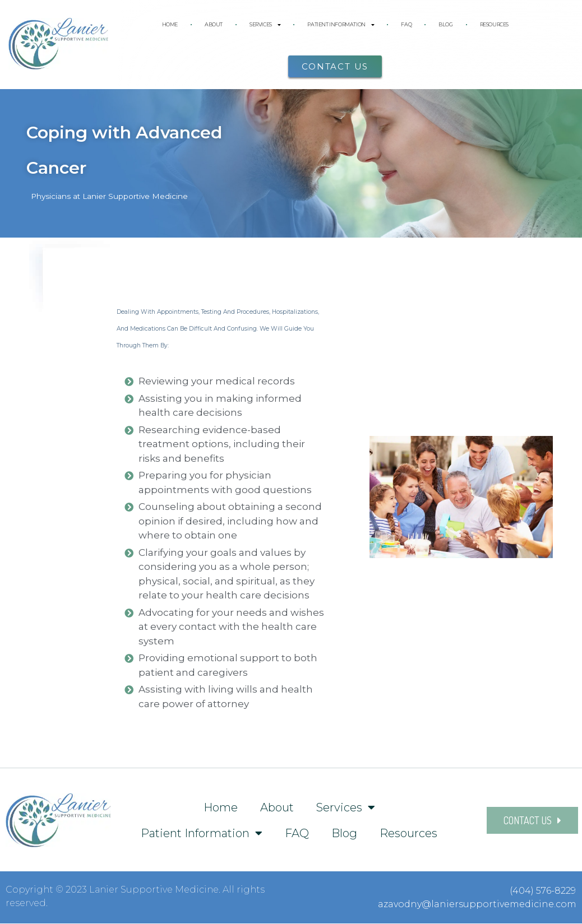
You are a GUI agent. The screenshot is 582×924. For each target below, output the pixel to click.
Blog (445, 24)
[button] (335, 66)
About (214, 24)
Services (265, 25)
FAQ (406, 24)
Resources (494, 24)
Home (170, 24)
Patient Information (341, 25)
